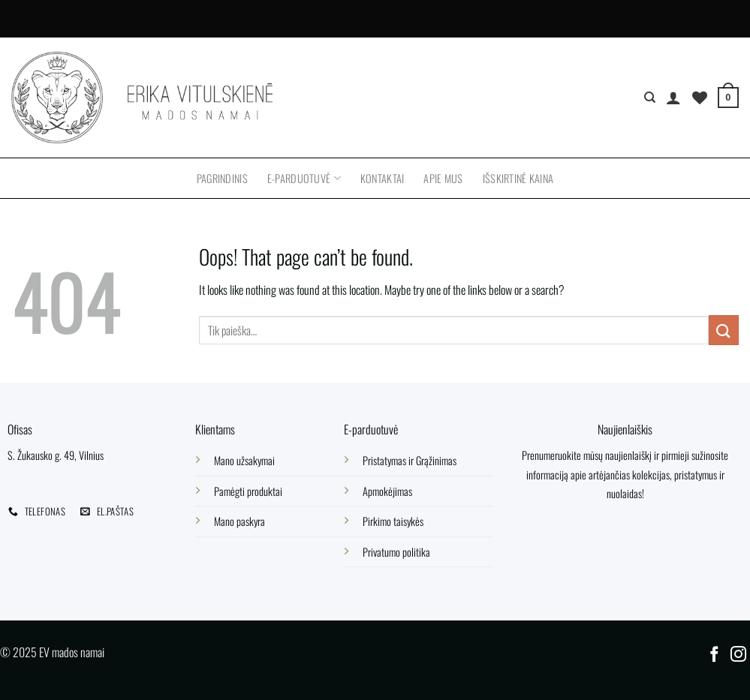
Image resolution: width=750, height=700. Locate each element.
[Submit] (724, 330)
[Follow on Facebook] (714, 655)
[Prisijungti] (673, 98)
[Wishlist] (700, 98)
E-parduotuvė (304, 178)
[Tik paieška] (650, 98)
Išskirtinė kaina (518, 178)
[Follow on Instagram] (738, 655)
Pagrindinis (222, 178)
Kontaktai (383, 178)
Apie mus (443, 178)
